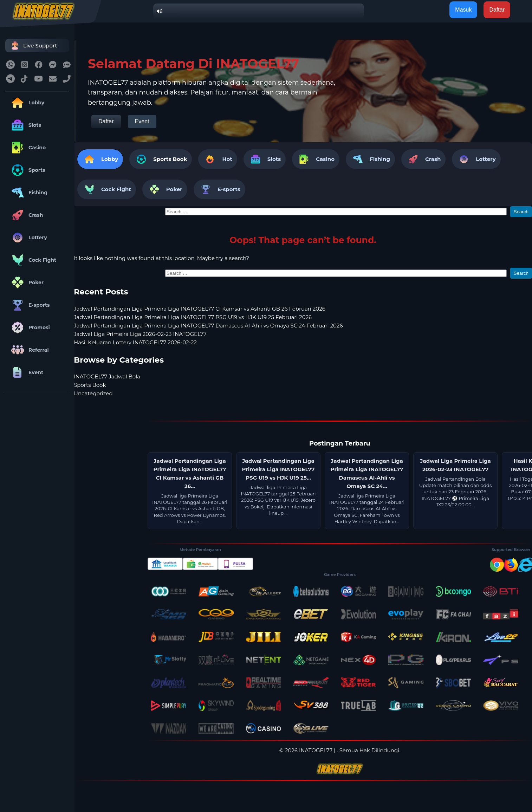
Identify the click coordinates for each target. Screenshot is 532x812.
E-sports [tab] (219, 189)
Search (521, 212)
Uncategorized (93, 393)
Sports (27, 170)
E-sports (29, 305)
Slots (25, 125)
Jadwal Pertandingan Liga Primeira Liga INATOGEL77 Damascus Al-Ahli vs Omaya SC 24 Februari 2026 (208, 326)
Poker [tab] (165, 189)
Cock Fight (33, 260)
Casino (27, 148)
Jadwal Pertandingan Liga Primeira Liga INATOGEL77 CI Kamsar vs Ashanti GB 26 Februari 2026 (200, 309)
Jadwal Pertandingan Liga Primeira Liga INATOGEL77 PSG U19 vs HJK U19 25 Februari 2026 (193, 317)
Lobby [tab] (100, 159)
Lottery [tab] (476, 159)
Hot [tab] (218, 159)
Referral (29, 350)
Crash (26, 215)
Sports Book (170, 159)
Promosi (29, 327)
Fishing (28, 193)
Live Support (33, 46)
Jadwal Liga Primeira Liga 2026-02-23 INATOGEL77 (140, 334)
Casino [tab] (316, 159)
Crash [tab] (423, 159)
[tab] (161, 159)
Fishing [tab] (370, 159)
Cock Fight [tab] (107, 189)
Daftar (106, 121)
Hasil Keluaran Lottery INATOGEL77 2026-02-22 (135, 342)
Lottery (28, 238)
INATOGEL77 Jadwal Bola (107, 376)
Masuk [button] (463, 10)
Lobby (27, 103)
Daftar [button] (497, 10)
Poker (26, 282)
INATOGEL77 (316, 750)
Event (26, 372)
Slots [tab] (265, 159)
